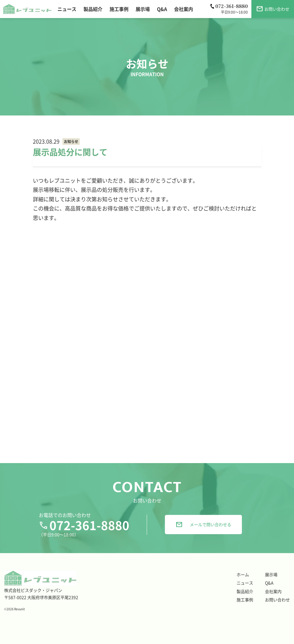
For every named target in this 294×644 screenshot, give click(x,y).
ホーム (243, 574)
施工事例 (245, 600)
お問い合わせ (277, 600)
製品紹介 (245, 591)
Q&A (269, 583)
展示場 (271, 574)
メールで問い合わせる (203, 525)
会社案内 (273, 591)
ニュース (245, 583)
